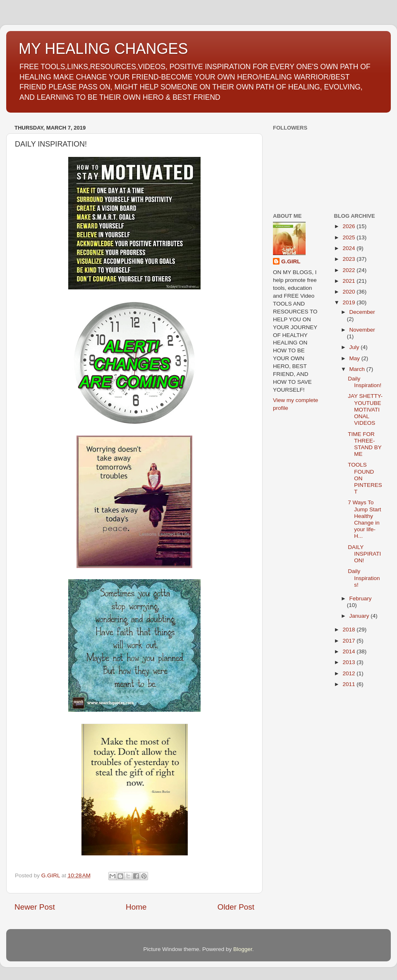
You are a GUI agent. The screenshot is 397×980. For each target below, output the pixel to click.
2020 (349, 292)
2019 (349, 302)
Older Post (236, 907)
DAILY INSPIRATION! (364, 554)
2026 (349, 226)
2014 (349, 651)
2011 (349, 684)
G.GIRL (291, 261)
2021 (349, 281)
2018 (349, 630)
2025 (349, 237)
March (358, 369)
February (361, 598)
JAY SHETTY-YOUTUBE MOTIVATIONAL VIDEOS (365, 409)
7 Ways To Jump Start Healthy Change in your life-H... (364, 519)
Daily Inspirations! (364, 578)
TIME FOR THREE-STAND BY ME (365, 444)
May (355, 358)
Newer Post (35, 907)
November (362, 330)
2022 (349, 270)
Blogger (243, 949)
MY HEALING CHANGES (103, 49)
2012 (349, 673)
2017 (349, 641)
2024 (349, 248)
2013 (349, 662)
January (360, 616)
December (362, 312)
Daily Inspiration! (365, 382)
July (355, 347)
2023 (349, 259)
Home (136, 907)
